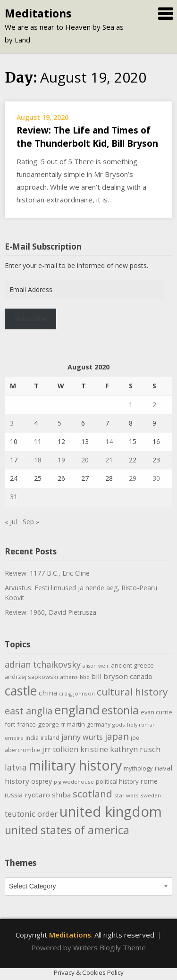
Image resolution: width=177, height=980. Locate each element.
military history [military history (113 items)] (75, 765)
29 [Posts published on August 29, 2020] (133, 478)
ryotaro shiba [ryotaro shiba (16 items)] (48, 795)
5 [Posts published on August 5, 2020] (59, 423)
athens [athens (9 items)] (69, 677)
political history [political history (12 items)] (117, 781)
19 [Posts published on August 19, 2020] (61, 460)
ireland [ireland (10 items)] (50, 738)
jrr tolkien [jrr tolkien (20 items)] (60, 749)
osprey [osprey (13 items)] (42, 781)
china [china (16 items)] (48, 693)
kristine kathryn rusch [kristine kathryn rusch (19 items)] (120, 749)
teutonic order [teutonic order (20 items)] (31, 814)
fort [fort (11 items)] (10, 724)
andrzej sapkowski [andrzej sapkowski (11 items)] (31, 677)
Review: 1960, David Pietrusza (51, 612)
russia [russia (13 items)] (14, 795)
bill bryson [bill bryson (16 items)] (110, 676)
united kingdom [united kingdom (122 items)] (111, 812)
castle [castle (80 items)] (21, 691)
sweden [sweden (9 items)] (151, 795)
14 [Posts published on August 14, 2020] (109, 441)
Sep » (31, 522)
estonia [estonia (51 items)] (120, 710)
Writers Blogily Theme (110, 947)
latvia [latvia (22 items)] (16, 767)
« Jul (11, 522)
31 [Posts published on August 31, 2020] (14, 497)
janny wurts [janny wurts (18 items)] (82, 737)
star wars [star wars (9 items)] (126, 795)
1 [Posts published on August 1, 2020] (131, 405)
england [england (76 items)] (77, 710)
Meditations (38, 13)
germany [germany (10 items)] (99, 725)
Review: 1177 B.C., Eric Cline (47, 573)
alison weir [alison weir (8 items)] (96, 666)
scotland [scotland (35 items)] (93, 794)
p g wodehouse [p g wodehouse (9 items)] (74, 782)
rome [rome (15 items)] (149, 781)
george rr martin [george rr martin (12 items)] (61, 724)
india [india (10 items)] (32, 738)
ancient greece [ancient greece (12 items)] (132, 665)
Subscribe (31, 319)
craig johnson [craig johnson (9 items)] (77, 693)
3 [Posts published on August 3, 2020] (12, 423)
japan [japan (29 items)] (117, 736)
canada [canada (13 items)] (141, 676)
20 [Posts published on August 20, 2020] (85, 460)
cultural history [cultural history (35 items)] (132, 692)
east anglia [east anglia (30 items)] (29, 711)
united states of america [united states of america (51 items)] (67, 830)
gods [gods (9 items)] (119, 725)
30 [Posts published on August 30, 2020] (156, 478)
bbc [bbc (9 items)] (84, 677)
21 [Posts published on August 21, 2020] (109, 460)
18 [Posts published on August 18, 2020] (38, 460)
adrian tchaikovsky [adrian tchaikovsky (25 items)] (43, 664)
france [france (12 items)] (26, 724)
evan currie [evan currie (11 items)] (156, 712)
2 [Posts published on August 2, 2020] (154, 405)
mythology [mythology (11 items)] (138, 768)
